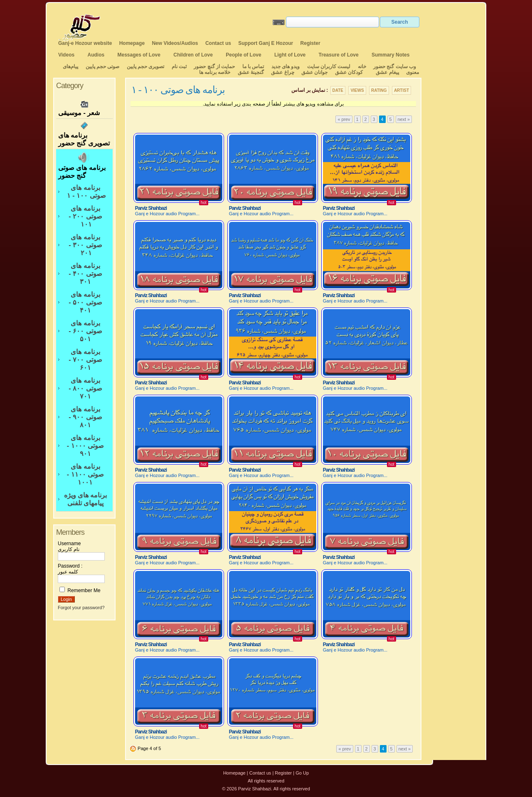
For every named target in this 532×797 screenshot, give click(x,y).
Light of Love (290, 55)
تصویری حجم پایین (145, 66)
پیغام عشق (387, 72)
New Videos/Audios (175, 43)
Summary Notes (390, 55)
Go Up (302, 773)
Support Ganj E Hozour (266, 43)
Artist (401, 90)
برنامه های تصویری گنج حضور (84, 134)
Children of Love (193, 55)
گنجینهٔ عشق (251, 72)
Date (338, 90)
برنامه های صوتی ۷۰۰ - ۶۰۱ (85, 360)
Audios (96, 55)
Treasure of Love (339, 55)
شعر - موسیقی (84, 107)
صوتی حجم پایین (102, 66)
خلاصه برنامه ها (215, 72)
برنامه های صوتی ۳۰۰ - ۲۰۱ (85, 245)
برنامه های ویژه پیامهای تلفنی (86, 499)
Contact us (218, 43)
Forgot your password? (81, 608)
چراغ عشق (282, 72)
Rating (379, 90)
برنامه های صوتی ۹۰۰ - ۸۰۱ (85, 417)
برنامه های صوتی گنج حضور (84, 165)
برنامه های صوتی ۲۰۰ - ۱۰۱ (85, 216)
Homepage (132, 43)
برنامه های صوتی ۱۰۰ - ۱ (85, 192)
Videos (66, 55)
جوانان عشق (314, 72)
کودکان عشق (349, 72)
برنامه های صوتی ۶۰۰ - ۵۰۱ (85, 331)
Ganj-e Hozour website (85, 43)
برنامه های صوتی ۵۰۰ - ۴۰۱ (85, 302)
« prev (344, 119)
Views (357, 90)
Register (310, 43)
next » (404, 119)
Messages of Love (139, 55)
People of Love (243, 55)
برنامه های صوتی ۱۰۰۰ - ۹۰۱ (85, 446)
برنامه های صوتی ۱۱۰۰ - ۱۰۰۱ (85, 474)
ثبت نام (179, 66)
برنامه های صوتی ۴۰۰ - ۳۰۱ (85, 274)
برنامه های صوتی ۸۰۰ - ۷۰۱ (85, 388)
